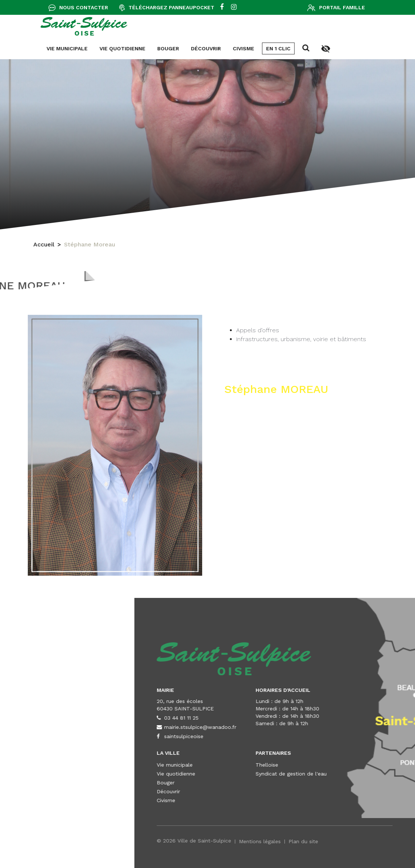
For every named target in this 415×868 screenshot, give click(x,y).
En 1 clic (161, 48)
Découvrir (89, 48)
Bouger (51, 48)
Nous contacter (84, 7)
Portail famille (342, 7)
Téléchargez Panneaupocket (171, 7)
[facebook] (222, 7)
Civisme (126, 48)
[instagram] (234, 7)
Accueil (44, 245)
